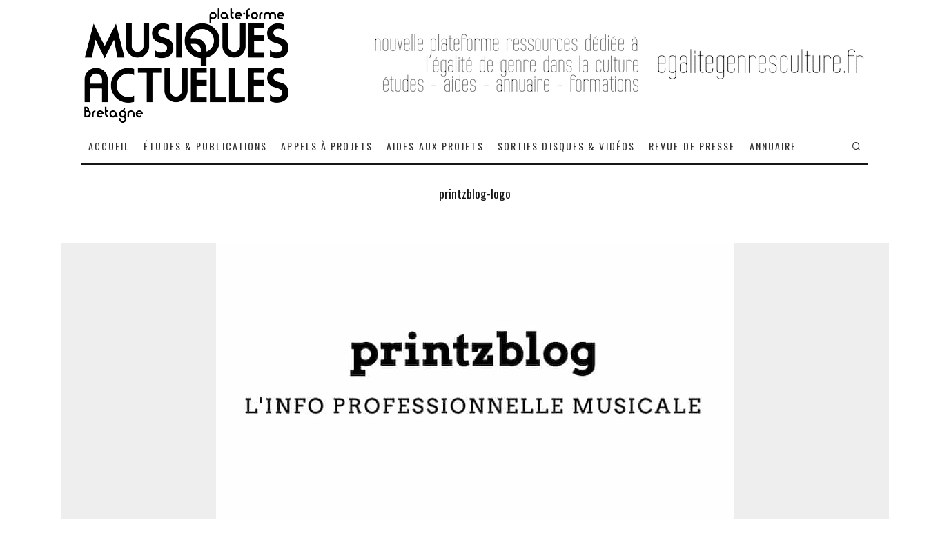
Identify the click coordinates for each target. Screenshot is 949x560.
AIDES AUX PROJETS (435, 146)
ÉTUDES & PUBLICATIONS (205, 146)
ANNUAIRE (773, 146)
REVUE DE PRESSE (692, 146)
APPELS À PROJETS (327, 146)
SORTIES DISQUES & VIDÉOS (566, 146)
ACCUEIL (109, 146)
